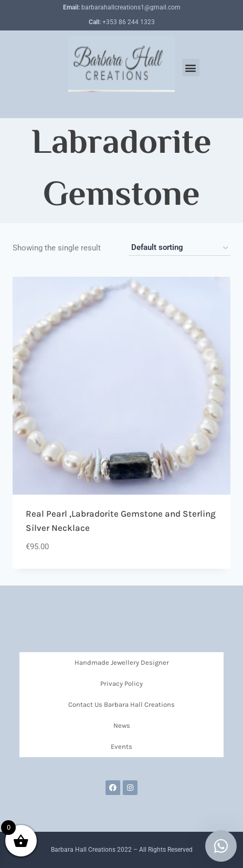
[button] (191, 67)
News (122, 725)
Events (121, 746)
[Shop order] (179, 248)
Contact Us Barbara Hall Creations (121, 704)
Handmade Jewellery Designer (122, 662)
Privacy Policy (121, 683)
